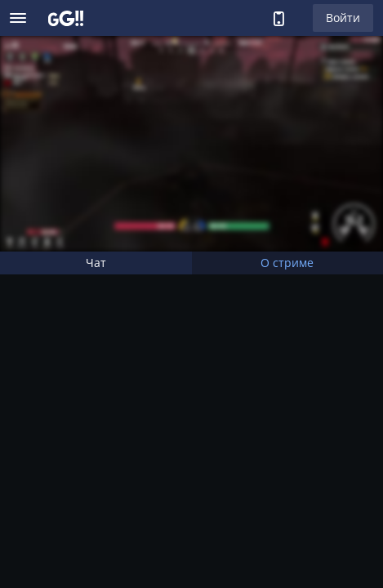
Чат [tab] (96, 263)
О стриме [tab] (287, 263)
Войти (343, 18)
